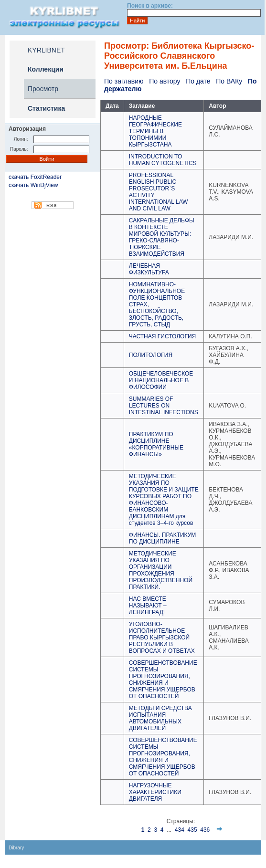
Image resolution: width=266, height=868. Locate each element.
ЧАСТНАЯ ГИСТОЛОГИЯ (162, 336)
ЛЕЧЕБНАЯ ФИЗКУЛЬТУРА (149, 269)
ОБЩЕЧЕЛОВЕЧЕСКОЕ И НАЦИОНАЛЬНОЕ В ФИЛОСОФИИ (161, 380)
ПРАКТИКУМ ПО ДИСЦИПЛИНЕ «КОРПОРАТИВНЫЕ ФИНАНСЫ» (156, 444)
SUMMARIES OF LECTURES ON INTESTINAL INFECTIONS (164, 406)
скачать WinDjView (33, 185)
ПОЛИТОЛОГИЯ (151, 355)
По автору (165, 81)
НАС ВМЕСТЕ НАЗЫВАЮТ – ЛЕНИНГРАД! (148, 606)
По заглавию (124, 81)
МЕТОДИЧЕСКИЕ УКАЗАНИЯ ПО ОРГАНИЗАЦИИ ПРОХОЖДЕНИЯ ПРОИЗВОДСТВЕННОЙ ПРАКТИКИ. (161, 570)
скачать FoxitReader (35, 177)
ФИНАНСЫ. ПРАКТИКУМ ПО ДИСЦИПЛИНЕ (163, 538)
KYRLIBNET (46, 50)
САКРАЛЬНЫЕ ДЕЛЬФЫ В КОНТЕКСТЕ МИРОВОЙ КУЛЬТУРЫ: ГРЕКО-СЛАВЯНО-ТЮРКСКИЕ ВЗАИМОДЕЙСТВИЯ (162, 237)
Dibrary (16, 848)
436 (205, 830)
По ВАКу (229, 81)
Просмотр (43, 89)
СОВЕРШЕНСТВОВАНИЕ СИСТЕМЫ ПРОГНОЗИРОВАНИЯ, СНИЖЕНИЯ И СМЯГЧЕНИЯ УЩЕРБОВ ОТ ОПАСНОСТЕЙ (163, 680)
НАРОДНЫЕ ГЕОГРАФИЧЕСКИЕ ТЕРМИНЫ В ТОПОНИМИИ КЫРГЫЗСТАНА (155, 131)
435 (192, 830)
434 (180, 830)
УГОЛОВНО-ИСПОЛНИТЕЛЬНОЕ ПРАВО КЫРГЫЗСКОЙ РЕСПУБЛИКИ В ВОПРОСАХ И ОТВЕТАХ (162, 638)
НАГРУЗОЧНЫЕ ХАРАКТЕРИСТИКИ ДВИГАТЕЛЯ (155, 792)
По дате (198, 81)
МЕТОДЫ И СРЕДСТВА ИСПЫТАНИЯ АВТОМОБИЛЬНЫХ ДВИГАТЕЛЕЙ (160, 718)
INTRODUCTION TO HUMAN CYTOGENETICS (163, 160)
